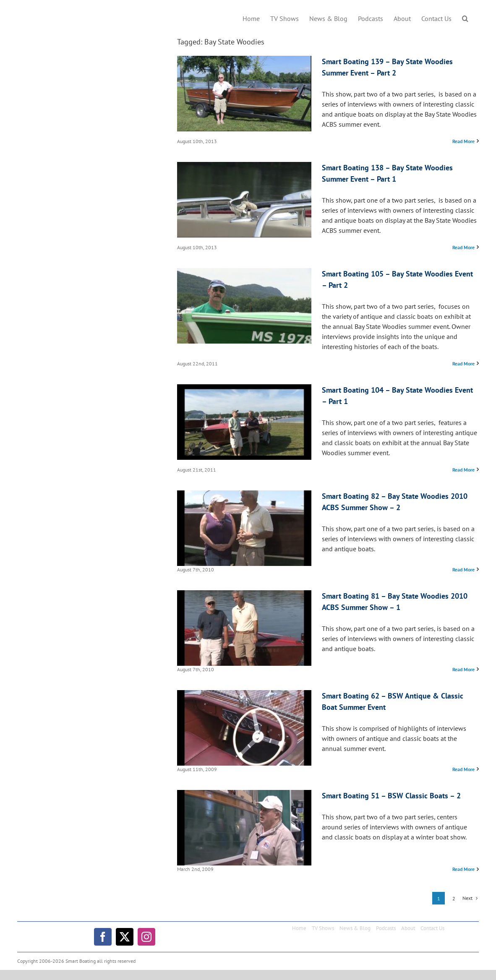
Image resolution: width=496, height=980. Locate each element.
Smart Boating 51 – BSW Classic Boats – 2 (391, 796)
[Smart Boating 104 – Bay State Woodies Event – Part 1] (244, 422)
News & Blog (355, 928)
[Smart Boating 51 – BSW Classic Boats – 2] (244, 828)
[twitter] (125, 937)
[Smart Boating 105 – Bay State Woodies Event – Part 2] (244, 306)
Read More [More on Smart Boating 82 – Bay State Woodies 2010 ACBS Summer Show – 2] (463, 569)
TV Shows (323, 928)
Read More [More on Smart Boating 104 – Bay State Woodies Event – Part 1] (463, 470)
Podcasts (386, 928)
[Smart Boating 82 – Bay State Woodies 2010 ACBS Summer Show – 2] (244, 528)
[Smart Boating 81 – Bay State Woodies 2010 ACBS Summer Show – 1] (244, 628)
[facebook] (103, 937)
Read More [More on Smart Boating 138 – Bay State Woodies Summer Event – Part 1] (463, 247)
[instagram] (146, 937)
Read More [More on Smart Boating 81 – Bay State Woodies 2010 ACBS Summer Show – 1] (463, 669)
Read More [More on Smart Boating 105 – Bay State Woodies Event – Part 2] (463, 364)
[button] (465, 18)
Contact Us (432, 928)
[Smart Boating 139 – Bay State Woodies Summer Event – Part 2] (244, 94)
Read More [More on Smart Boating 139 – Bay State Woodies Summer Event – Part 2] (463, 141)
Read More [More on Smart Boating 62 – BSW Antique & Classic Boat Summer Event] (463, 769)
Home (299, 928)
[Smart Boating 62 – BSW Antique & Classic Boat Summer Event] (244, 728)
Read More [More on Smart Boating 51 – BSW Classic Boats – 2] (463, 869)
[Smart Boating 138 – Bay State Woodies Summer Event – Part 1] (244, 200)
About (408, 928)
